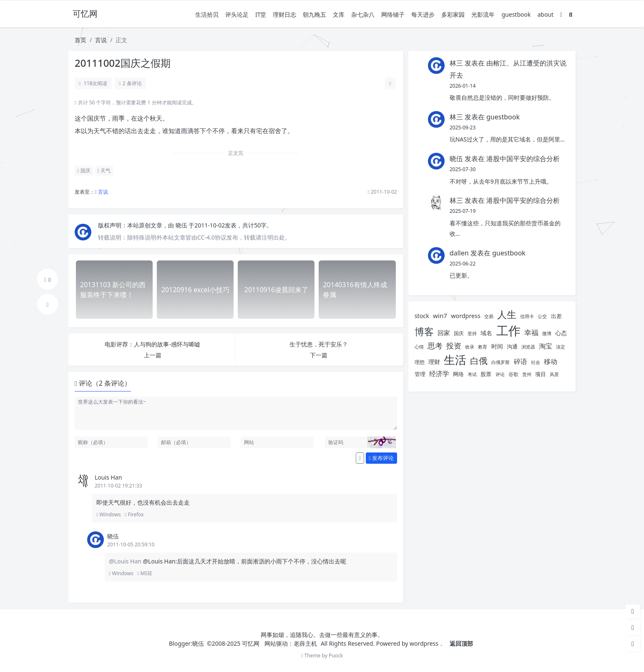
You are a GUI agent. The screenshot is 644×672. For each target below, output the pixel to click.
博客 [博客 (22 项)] (424, 332)
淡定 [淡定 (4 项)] (561, 347)
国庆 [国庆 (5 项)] (459, 333)
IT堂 (261, 14)
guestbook (516, 14)
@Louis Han (126, 561)
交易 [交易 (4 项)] (489, 316)
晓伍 (182, 225)
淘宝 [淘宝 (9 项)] (546, 346)
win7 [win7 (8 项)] (440, 316)
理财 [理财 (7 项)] (434, 362)
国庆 (84, 171)
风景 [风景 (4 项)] (554, 374)
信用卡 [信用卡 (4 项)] (527, 316)
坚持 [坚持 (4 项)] (472, 333)
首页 (80, 40)
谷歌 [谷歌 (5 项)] (513, 374)
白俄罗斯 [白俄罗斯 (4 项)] (501, 362)
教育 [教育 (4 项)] (483, 347)
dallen (459, 253)
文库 (339, 14)
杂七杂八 (363, 14)
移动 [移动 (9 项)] (551, 361)
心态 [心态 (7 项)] (561, 333)
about (545, 14)
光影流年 (483, 14)
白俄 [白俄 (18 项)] (479, 360)
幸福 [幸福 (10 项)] (531, 332)
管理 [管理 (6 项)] (420, 374)
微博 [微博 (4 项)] (547, 333)
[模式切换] (561, 14)
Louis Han (108, 477)
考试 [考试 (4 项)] (472, 374)
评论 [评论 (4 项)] (500, 374)
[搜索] (571, 14)
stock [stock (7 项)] (422, 316)
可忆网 (251, 643)
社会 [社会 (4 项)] (536, 362)
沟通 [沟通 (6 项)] (512, 346)
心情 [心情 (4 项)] (419, 347)
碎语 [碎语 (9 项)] (521, 361)
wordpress (424, 643)
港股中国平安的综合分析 (523, 159)
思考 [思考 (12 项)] (435, 346)
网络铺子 (393, 14)
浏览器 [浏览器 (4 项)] (528, 347)
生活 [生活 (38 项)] (455, 360)
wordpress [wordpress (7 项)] (466, 316)
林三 (456, 63)
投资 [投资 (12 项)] (454, 346)
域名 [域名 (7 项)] (486, 333)
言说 (101, 40)
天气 (104, 171)
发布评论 (381, 458)
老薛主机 (305, 643)
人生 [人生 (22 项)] (507, 315)
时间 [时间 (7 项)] (497, 346)
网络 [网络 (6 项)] (458, 374)
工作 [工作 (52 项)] (508, 331)
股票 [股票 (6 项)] (486, 374)
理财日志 (284, 14)
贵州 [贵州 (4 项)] (527, 374)
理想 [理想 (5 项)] (420, 362)
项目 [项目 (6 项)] (541, 374)
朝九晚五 (314, 14)
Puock (336, 656)
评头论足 (237, 14)
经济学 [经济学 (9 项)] (439, 374)
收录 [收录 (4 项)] (470, 347)
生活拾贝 (207, 14)
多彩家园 (453, 14)
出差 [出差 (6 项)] (556, 316)
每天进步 (423, 14)
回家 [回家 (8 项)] (444, 333)
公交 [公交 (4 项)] (542, 316)
